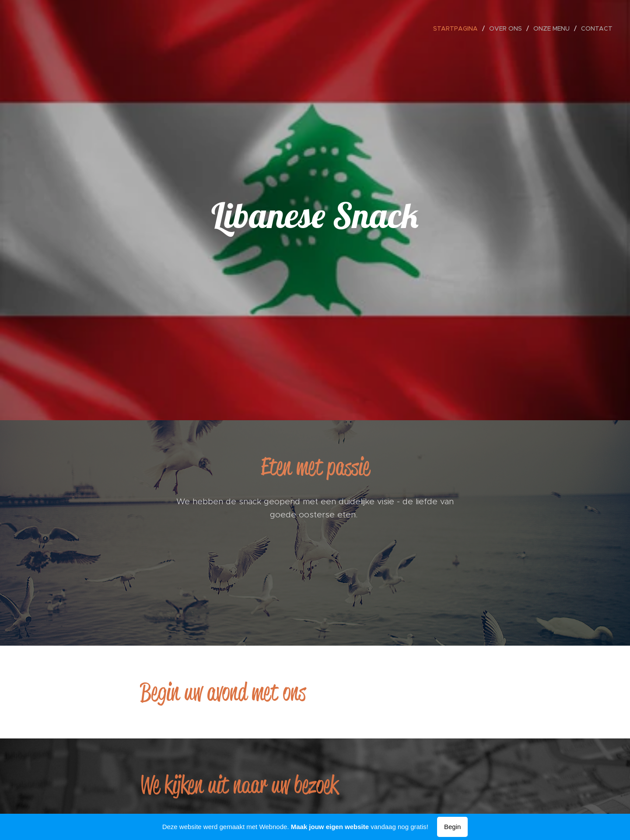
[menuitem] (458, 28)
